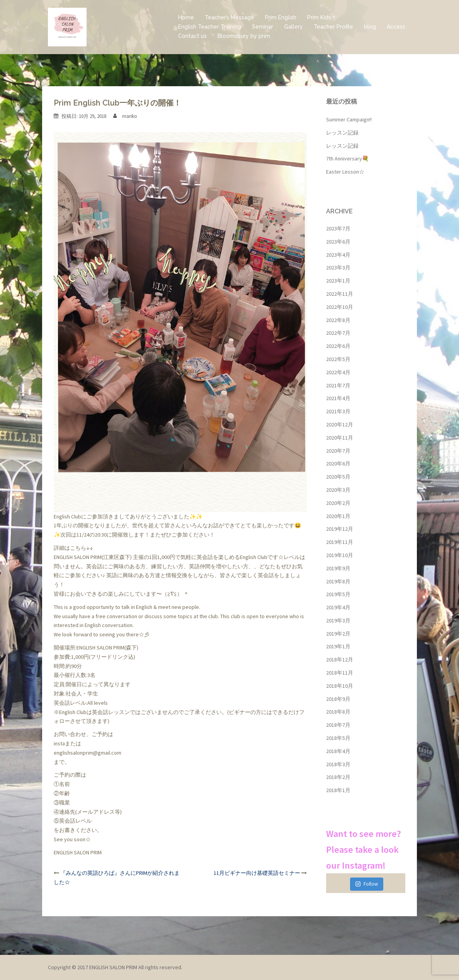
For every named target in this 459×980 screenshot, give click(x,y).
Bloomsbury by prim (244, 36)
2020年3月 (338, 490)
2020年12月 (340, 424)
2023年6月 (338, 242)
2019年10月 (340, 555)
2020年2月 (338, 503)
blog (370, 27)
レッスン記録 (342, 133)
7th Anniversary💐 (347, 159)
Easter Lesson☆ (345, 172)
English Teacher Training (210, 27)
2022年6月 (338, 346)
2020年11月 (340, 438)
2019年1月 (338, 646)
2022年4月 (338, 372)
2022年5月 (338, 359)
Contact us (192, 36)
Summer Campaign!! (349, 119)
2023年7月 (338, 228)
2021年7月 (338, 385)
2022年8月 (338, 320)
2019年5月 (338, 594)
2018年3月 (338, 764)
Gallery (293, 27)
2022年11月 (340, 294)
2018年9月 (338, 699)
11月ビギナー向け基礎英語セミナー (257, 873)
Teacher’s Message (229, 17)
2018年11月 (340, 673)
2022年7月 (338, 333)
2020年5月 (338, 477)
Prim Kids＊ (322, 17)
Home (186, 17)
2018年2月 (338, 777)
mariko (130, 116)
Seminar (263, 27)
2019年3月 (338, 620)
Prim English (281, 17)
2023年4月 (338, 255)
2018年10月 (340, 686)
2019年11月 (340, 542)
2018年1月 (338, 790)
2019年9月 (338, 568)
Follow (366, 884)
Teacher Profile (333, 27)
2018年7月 (338, 725)
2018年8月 (338, 712)
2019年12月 (340, 529)
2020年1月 (338, 516)
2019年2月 (338, 634)
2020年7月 (338, 451)
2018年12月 (340, 660)
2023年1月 (338, 281)
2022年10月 (340, 307)
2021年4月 (338, 398)
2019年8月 (338, 581)
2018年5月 (338, 738)
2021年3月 (338, 411)
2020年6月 (338, 464)
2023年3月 (338, 268)
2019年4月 (338, 607)
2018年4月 (338, 751)
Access (396, 27)
